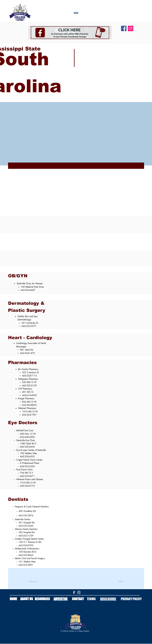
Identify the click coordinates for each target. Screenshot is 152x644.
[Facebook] (124, 28)
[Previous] (40, 582)
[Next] (114, 582)
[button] (76, 13)
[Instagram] (131, 28)
